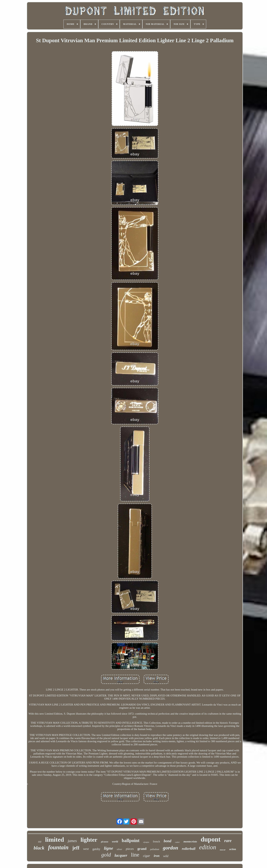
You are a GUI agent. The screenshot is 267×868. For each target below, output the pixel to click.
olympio (146, 842)
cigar (146, 856)
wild (166, 856)
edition (208, 847)
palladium (155, 849)
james (72, 841)
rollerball (189, 849)
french (156, 842)
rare (228, 841)
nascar (223, 850)
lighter (89, 840)
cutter (177, 842)
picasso (105, 842)
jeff (76, 848)
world (115, 842)
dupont (211, 839)
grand (142, 849)
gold (106, 855)
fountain (58, 847)
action (233, 849)
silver (120, 849)
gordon (170, 848)
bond (168, 841)
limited (55, 840)
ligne (108, 848)
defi (40, 842)
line (135, 855)
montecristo (190, 842)
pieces (130, 849)
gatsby (96, 849)
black (39, 848)
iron (157, 856)
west (86, 849)
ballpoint (131, 840)
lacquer (121, 855)
